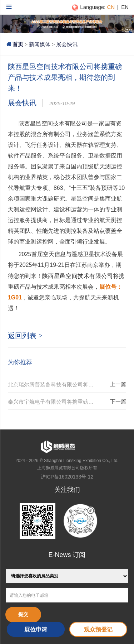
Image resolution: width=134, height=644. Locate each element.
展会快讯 (67, 44)
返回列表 (25, 336)
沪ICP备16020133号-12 (67, 477)
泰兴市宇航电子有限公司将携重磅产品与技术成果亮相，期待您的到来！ (57, 402)
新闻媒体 (40, 44)
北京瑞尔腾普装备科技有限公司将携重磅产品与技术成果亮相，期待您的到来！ (57, 385)
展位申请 (36, 629)
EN (125, 7)
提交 (23, 614)
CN (111, 7)
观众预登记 (98, 629)
